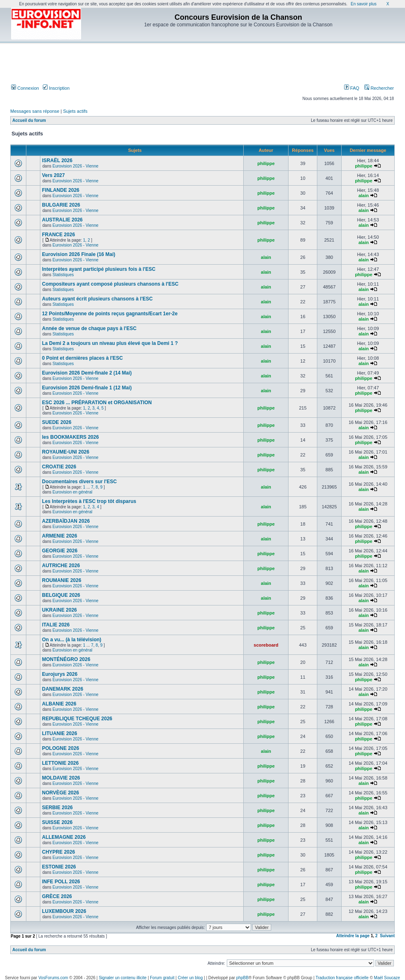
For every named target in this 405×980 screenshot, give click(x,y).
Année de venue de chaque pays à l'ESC (89, 328)
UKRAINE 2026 (59, 610)
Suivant (387, 936)
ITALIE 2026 (56, 625)
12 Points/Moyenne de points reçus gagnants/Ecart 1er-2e (110, 314)
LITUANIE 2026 (59, 733)
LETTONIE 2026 (60, 763)
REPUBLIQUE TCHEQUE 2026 (77, 719)
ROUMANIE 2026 (62, 580)
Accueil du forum (29, 120)
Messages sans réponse (35, 111)
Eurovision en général (73, 492)
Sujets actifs (75, 111)
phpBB (242, 978)
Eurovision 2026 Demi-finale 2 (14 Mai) (87, 373)
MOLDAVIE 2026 (61, 778)
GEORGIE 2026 (60, 551)
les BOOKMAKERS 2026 (70, 437)
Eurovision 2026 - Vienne (76, 166)
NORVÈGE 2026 (61, 793)
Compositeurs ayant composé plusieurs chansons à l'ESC (110, 284)
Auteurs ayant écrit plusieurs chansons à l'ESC (97, 299)
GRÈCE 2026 (57, 896)
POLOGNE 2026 (61, 748)
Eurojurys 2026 (60, 674)
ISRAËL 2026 (57, 161)
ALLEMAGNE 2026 (64, 837)
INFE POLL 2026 (61, 882)
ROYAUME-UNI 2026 (66, 452)
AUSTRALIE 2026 (62, 220)
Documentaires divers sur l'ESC (79, 482)
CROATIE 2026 (59, 467)
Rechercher (379, 88)
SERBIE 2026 (57, 808)
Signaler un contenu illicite (123, 978)
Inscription (56, 88)
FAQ (352, 88)
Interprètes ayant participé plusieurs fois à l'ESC (99, 269)
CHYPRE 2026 (58, 852)
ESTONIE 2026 (59, 867)
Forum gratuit (162, 978)
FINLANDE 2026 (61, 190)
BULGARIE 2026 (61, 205)
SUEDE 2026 (57, 422)
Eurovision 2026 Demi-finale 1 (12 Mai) (87, 388)
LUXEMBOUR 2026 (64, 911)
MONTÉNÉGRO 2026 (66, 659)
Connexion (25, 88)
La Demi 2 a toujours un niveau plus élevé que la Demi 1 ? (110, 343)
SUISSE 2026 (57, 822)
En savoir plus (364, 4)
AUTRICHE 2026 (61, 566)
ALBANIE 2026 (59, 704)
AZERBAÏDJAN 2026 (66, 521)
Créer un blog (190, 978)
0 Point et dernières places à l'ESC (82, 358)
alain (364, 196)
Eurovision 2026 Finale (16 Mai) (79, 254)
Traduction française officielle (342, 978)
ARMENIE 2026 (59, 536)
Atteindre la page (353, 936)
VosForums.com (53, 978)
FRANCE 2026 (58, 235)
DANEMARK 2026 (63, 689)
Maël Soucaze (387, 978)
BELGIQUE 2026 (61, 595)
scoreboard (266, 645)
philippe (266, 163)
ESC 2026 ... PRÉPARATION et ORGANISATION (97, 403)
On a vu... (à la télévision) (72, 640)
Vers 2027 (53, 175)
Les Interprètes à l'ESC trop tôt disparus (89, 501)
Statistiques (63, 275)
